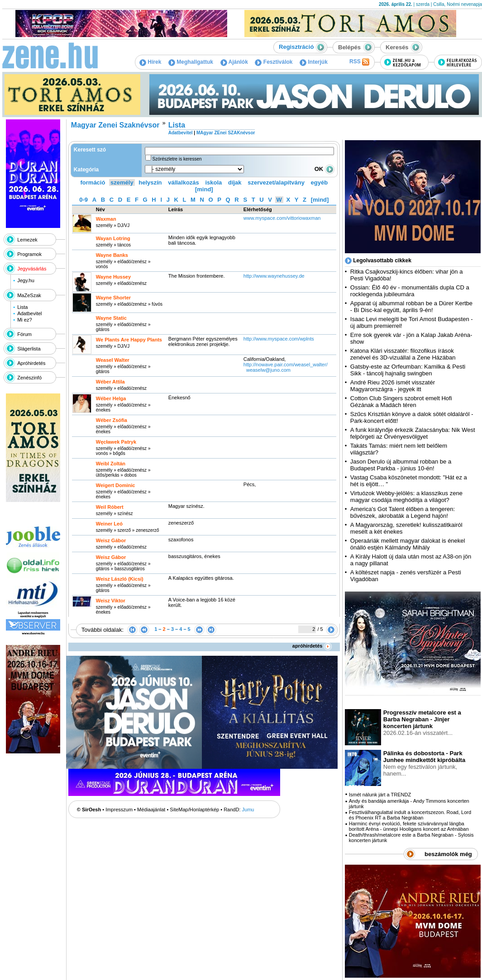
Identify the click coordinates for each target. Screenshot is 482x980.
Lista (22, 307)
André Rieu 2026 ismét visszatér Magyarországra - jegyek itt (393, 386)
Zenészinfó (29, 378)
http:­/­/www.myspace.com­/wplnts (279, 339)
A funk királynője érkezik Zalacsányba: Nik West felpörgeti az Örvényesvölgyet (413, 433)
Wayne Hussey (113, 277)
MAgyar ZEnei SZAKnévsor (226, 133)
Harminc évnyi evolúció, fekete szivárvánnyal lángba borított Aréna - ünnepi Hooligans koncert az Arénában (409, 826)
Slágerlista (29, 349)
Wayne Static (111, 318)
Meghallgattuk (191, 62)
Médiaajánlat (151, 810)
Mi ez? (24, 320)
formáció (93, 182)
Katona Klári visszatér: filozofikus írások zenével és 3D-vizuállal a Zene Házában (403, 354)
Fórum (24, 334)
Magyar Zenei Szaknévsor (115, 125)
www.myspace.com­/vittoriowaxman (282, 218)
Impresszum (119, 810)
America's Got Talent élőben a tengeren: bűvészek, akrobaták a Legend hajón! (403, 512)
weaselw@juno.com (268, 370)
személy (122, 182)
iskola (213, 182)
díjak (235, 182)
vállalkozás (184, 182)
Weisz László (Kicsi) (120, 579)
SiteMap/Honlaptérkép (194, 810)
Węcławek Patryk (116, 442)
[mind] (204, 189)
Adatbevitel (29, 313)
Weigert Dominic (116, 485)
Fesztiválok (274, 62)
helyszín (150, 182)
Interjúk (314, 62)
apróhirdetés (312, 646)
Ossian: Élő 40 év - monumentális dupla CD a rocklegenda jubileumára (410, 291)
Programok (29, 254)
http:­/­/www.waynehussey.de (274, 276)
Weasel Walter (113, 360)
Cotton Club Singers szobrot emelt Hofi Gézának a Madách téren (401, 402)
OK (325, 169)
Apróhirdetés (31, 363)
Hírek (150, 62)
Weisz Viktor (111, 601)
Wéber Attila (110, 382)
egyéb (320, 182)
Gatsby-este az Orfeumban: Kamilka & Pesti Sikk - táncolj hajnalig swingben (408, 370)
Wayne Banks (112, 255)
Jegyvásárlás (32, 269)
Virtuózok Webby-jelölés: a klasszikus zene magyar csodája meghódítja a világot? (406, 497)
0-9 (84, 200)
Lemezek (27, 240)
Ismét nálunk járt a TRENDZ (380, 795)
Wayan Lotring (113, 238)
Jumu (248, 810)
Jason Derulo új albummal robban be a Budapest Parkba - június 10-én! (401, 465)
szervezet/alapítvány (276, 182)
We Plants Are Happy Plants (129, 340)
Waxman (106, 219)
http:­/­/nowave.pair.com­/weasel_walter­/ (286, 365)
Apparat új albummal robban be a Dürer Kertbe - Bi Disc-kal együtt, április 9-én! (411, 307)
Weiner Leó (109, 524)
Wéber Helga (111, 398)
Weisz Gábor (111, 540)
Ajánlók (234, 62)
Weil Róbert (110, 507)
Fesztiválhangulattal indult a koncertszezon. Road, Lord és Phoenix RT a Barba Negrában (410, 815)
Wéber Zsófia (112, 420)
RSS (359, 62)
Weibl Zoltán (111, 464)
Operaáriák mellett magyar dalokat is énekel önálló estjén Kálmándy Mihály (408, 544)
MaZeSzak (29, 295)
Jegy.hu (26, 280)
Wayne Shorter (113, 298)
